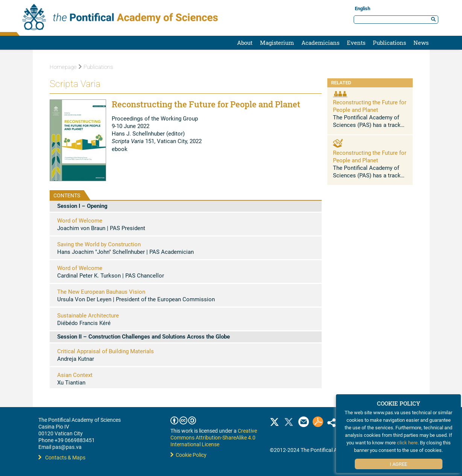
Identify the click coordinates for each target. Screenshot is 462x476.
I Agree (398, 464)
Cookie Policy (188, 455)
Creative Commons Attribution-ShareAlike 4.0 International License (214, 437)
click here (407, 442)
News (421, 43)
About (245, 43)
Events (356, 43)
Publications (389, 43)
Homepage (63, 67)
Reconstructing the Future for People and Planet (370, 106)
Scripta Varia (75, 84)
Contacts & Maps (62, 457)
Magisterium (277, 43)
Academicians (320, 43)
